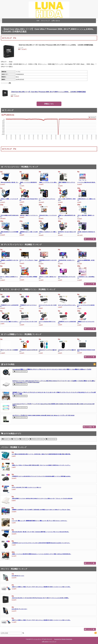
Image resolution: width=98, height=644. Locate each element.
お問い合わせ (56, 21)
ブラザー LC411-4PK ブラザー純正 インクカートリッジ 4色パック (26, 487)
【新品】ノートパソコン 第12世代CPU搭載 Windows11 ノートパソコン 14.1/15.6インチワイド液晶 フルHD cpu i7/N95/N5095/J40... (41, 554)
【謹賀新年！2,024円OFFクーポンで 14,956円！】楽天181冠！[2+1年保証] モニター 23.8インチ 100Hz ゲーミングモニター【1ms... (41, 510)
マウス (14, 439)
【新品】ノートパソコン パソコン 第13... (48, 182)
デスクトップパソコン (20, 371)
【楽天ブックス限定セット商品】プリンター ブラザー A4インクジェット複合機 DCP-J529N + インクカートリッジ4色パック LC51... (41, 620)
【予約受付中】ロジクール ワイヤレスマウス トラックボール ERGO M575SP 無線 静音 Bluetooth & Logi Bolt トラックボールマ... (41, 543)
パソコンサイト (37, 639)
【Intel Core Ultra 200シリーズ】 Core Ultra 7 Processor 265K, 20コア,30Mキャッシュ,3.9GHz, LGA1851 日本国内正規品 (48, 92)
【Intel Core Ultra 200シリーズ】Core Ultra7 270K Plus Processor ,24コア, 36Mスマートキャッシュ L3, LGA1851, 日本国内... (40, 598)
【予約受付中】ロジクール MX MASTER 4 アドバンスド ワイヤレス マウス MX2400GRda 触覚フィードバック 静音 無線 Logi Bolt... (41, 476)
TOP (38, 21)
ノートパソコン (51, 439)
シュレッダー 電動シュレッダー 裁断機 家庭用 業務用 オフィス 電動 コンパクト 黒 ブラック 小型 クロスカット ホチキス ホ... (39, 521)
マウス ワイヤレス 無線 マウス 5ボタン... (9, 322)
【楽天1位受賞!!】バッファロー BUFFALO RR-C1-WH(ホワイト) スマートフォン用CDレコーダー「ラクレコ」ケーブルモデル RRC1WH (42, 499)
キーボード (23, 439)
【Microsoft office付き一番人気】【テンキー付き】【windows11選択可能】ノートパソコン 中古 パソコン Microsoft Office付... (40, 532)
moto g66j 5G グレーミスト (18, 576)
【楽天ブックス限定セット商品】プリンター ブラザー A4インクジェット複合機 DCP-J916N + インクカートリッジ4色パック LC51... (41, 587)
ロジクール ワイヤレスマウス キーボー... (67, 305)
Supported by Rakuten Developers (63, 639)
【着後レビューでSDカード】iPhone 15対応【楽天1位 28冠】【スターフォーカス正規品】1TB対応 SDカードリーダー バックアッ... (41, 465)
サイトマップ (45, 21)
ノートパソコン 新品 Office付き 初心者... (86, 182)
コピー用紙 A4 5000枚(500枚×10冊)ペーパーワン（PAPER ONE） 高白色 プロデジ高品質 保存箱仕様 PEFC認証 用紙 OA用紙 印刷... (41, 454)
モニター (5, 439)
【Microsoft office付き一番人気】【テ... (9, 182)
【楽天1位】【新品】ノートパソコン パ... (29, 215)
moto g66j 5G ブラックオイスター (19, 609)
